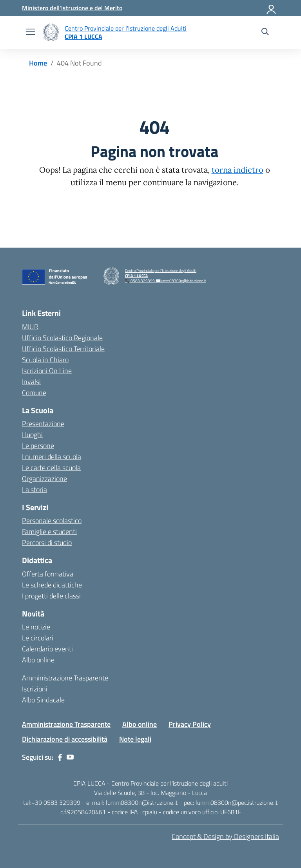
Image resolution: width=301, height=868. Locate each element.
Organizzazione (44, 479)
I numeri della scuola (52, 457)
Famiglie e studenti (49, 532)
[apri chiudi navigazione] (31, 33)
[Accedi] (272, 8)
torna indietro (238, 170)
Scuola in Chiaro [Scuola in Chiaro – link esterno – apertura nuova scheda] (45, 360)
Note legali (135, 739)
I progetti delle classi (51, 596)
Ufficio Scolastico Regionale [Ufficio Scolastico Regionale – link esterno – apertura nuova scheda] (62, 338)
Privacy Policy (190, 724)
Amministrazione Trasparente (65, 678)
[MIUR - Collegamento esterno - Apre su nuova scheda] (72, 8)
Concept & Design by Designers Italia (225, 836)
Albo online (38, 660)
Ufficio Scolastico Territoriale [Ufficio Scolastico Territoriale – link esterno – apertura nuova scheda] (63, 349)
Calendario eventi (47, 649)
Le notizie (36, 627)
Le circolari (38, 638)
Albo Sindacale (43, 700)
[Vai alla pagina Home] (38, 63)
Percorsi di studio (47, 542)
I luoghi (32, 435)
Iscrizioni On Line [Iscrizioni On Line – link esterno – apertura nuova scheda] (47, 371)
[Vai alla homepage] (51, 32)
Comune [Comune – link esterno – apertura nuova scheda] (34, 393)
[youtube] (70, 757)
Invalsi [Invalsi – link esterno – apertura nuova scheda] (31, 382)
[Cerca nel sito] (265, 33)
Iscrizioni (35, 689)
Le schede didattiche (52, 585)
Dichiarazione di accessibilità (65, 739)
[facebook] (60, 757)
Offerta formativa (48, 574)
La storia (34, 490)
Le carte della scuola (51, 468)
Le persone (38, 446)
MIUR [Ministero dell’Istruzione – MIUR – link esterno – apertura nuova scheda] (30, 327)
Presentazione (43, 424)
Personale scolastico (52, 521)
